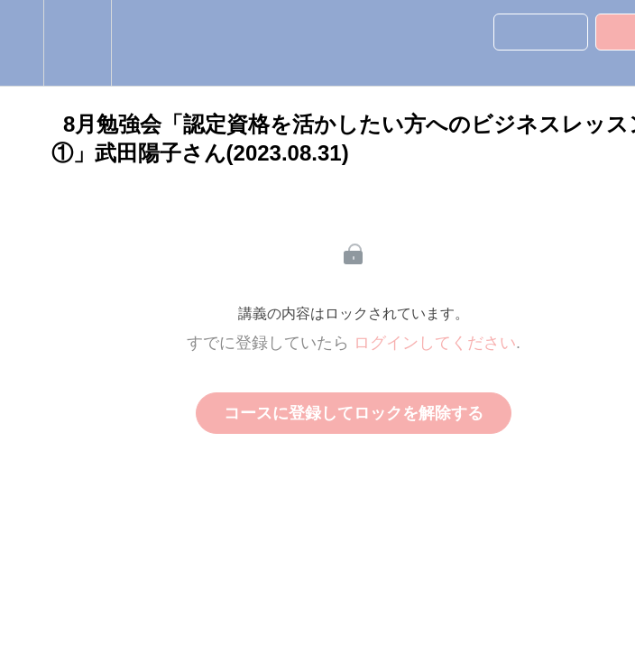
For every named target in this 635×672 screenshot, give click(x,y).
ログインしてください (435, 343)
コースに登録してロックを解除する (354, 413)
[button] (22, 43)
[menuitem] (77, 43)
